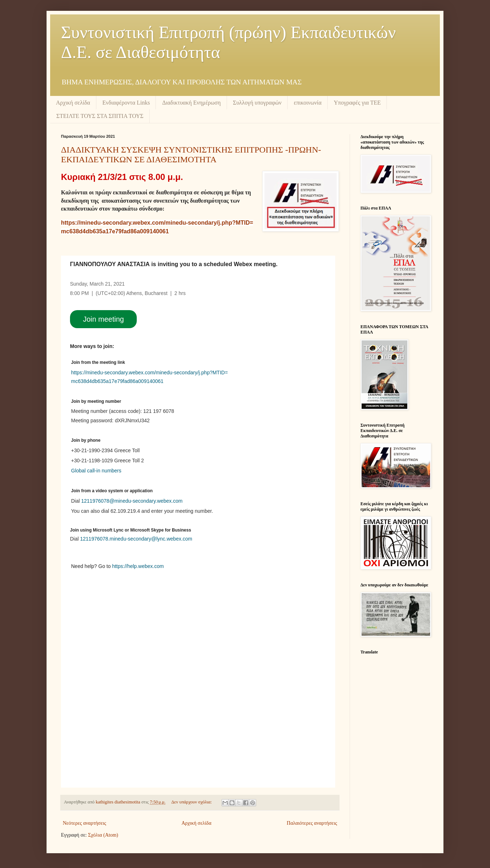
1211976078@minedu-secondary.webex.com (132, 501)
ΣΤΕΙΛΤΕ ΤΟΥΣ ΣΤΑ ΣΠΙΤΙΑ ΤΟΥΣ (100, 116)
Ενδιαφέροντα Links (126, 103)
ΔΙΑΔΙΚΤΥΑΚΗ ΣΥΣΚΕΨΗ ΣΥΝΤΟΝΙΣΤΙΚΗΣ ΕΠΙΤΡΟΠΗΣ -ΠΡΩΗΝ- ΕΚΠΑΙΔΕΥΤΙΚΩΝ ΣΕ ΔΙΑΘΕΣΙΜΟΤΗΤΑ (191, 155)
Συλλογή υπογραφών (257, 103)
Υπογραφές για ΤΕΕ (357, 103)
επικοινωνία (308, 103)
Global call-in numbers (96, 471)
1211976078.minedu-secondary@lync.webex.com (136, 539)
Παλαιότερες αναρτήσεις (312, 823)
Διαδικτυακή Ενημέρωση (191, 103)
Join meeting (103, 319)
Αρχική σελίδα (73, 103)
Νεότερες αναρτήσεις (84, 823)
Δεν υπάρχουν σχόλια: (192, 802)
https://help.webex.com (138, 566)
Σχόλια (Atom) (103, 835)
